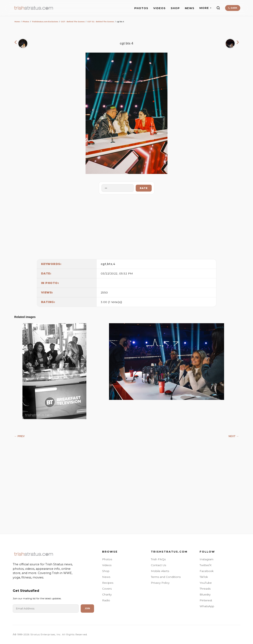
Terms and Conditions (166, 577)
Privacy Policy (160, 583)
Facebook (207, 571)
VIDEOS (159, 8)
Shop (106, 571)
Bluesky (205, 594)
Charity (107, 594)
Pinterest (206, 600)
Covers (107, 589)
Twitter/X (206, 565)
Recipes (108, 583)
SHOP (175, 8)
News (106, 577)
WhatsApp (207, 606)
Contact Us (158, 565)
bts (110, 264)
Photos (26, 22)
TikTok (204, 577)
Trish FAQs (158, 559)
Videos (107, 565)
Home (17, 22)
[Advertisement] (127, 226)
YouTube (206, 583)
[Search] (218, 8)
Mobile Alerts (160, 571)
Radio (106, 600)
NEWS (190, 8)
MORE (205, 8)
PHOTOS (141, 8)
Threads (205, 589)
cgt (104, 264)
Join (87, 608)
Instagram (206, 559)
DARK (233, 8)
